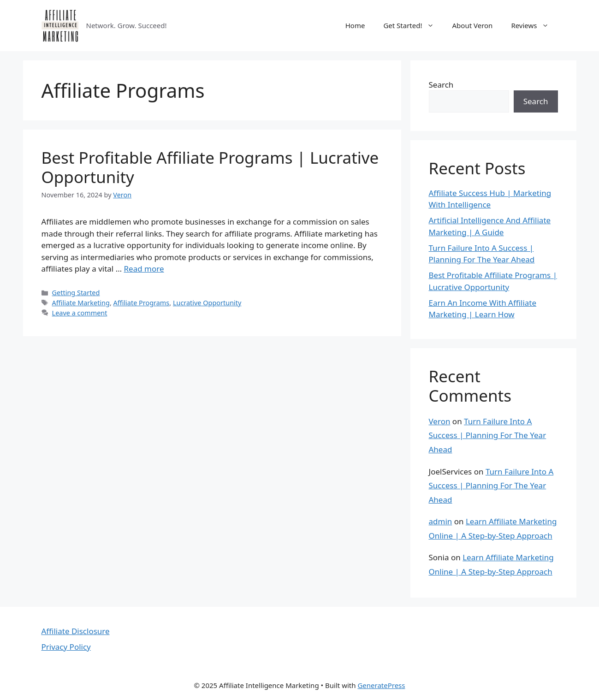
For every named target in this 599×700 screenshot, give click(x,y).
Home (355, 25)
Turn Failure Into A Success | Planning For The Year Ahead (488, 435)
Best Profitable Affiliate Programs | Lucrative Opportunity (210, 167)
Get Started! (413, 25)
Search (441, 85)
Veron (440, 421)
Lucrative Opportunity (207, 303)
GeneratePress (381, 685)
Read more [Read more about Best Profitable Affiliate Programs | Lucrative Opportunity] (144, 269)
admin (441, 521)
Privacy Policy (66, 647)
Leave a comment (80, 313)
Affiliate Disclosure (76, 631)
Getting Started (76, 293)
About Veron (473, 25)
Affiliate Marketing (81, 303)
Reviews (534, 25)
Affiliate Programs (142, 303)
